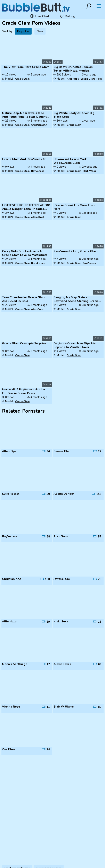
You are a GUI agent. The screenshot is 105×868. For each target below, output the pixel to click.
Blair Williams (64, 707)
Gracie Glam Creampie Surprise (24, 343)
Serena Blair (62, 451)
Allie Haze (73, 79)
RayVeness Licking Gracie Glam (75, 251)
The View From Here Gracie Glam (26, 67)
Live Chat (40, 16)
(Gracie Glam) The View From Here (74, 207)
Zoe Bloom (10, 749)
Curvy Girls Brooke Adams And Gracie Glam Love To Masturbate (25, 253)
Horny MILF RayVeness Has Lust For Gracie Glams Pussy (24, 391)
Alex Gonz (37, 309)
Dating (67, 16)
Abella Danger (64, 494)
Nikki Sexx (61, 622)
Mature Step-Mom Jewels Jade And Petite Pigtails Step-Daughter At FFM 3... (26, 115)
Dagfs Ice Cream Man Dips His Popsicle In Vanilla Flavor (75, 345)
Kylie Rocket (11, 494)
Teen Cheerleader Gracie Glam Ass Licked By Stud (24, 299)
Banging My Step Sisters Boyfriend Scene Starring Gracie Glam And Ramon (76, 299)
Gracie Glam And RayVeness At (24, 159)
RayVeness (38, 171)
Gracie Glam (22, 79)
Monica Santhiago (15, 664)
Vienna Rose (11, 707)
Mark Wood (90, 171)
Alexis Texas (62, 664)
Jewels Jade (62, 579)
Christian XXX (39, 125)
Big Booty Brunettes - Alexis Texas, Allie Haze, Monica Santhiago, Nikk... (73, 69)
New (40, 31)
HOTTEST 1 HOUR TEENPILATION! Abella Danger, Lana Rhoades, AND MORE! (26, 207)
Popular (23, 31)
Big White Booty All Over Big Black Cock (74, 115)
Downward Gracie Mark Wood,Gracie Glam (70, 161)
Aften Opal (38, 217)
